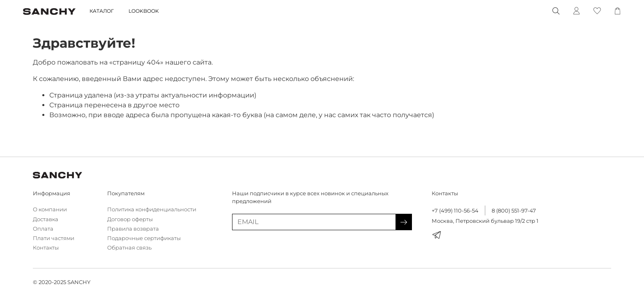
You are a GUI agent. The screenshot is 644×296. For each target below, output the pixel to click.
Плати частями (54, 238)
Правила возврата (133, 229)
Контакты (46, 248)
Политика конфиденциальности (152, 209)
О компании (50, 209)
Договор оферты (130, 219)
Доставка (46, 219)
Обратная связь (129, 248)
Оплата (43, 229)
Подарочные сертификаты (144, 238)
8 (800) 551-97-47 (514, 211)
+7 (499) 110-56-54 (455, 211)
